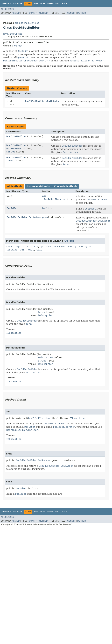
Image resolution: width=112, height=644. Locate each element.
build (46, 208)
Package (18, 4)
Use (36, 4)
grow (45, 217)
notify (72, 247)
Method (43, 13)
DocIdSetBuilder (17, 136)
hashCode (60, 247)
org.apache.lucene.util (27, 23)
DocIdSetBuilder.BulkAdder (42, 101)
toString (12, 250)
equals (20, 247)
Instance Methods (38, 186)
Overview (6, 4)
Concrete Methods (66, 186)
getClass (46, 247)
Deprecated (54, 4)
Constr (33, 13)
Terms (10, 161)
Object (18, 46)
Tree (43, 4)
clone (10, 247)
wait (23, 250)
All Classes (7, 9)
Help (65, 4)
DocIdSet (12, 208)
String (10, 152)
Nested (16, 13)
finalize (32, 247)
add (44, 196)
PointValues (14, 149)
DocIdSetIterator (55, 199)
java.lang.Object (13, 34)
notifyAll (85, 247)
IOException (45, 315)
